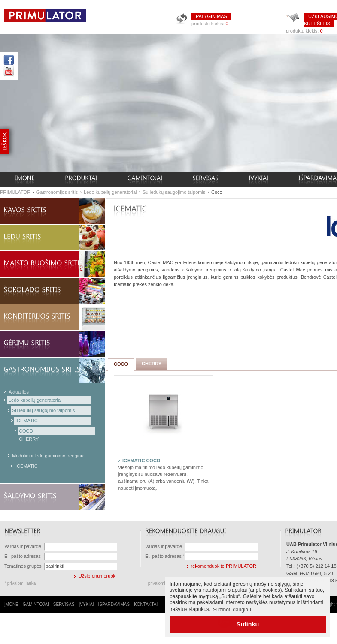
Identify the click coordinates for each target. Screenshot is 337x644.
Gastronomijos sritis (57, 192)
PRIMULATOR (15, 192)
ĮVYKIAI (87, 604)
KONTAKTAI (146, 604)
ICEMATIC (27, 421)
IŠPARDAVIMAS (114, 604)
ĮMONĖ (11, 604)
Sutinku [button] (248, 624)
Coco (217, 192)
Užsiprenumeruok (97, 576)
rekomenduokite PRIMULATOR (224, 566)
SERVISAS (64, 604)
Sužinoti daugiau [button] (232, 610)
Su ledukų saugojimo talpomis (174, 192)
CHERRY (29, 439)
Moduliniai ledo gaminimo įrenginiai (49, 456)
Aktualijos (19, 392)
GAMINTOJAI (36, 604)
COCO (26, 431)
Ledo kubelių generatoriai (110, 192)
